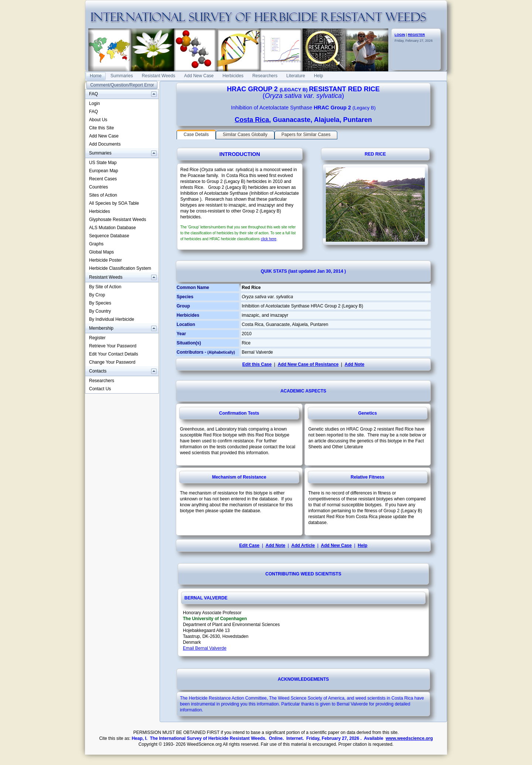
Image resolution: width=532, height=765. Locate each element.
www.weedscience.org (409, 738)
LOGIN (400, 35)
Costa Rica (252, 120)
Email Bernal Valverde (205, 648)
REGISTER (416, 35)
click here (269, 239)
